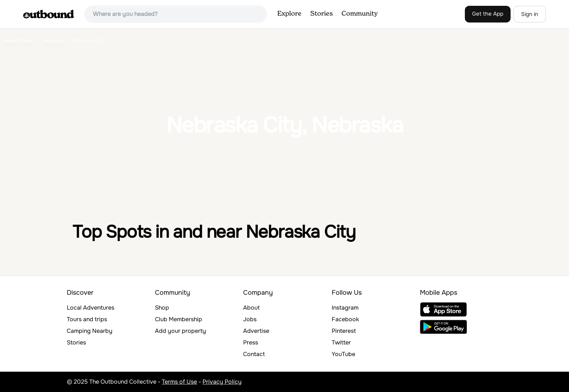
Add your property (181, 331)
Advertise (256, 331)
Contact (254, 354)
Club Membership (179, 319)
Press (251, 342)
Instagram (345, 308)
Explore (289, 14)
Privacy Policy (222, 382)
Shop (162, 308)
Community (360, 14)
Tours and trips (87, 319)
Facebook (345, 319)
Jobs (250, 319)
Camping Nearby (90, 331)
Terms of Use (179, 382)
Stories (322, 14)
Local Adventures (91, 308)
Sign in (530, 14)
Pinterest (344, 331)
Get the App (488, 14)
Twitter (341, 342)
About (251, 308)
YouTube (343, 354)
